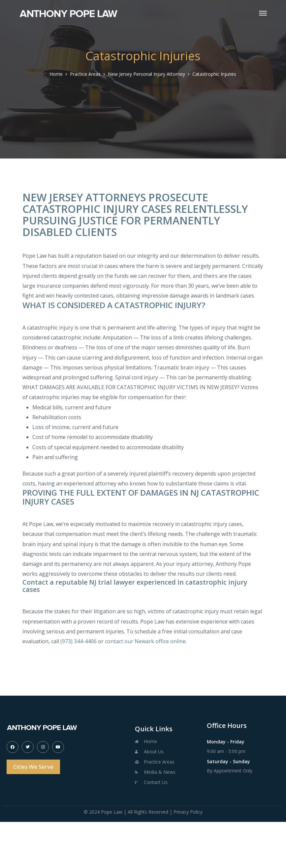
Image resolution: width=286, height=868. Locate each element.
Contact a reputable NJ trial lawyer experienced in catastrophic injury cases (135, 586)
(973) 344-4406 (79, 641)
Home (56, 74)
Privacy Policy (188, 812)
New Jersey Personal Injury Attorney (146, 74)
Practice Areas (85, 74)
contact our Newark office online (145, 641)
